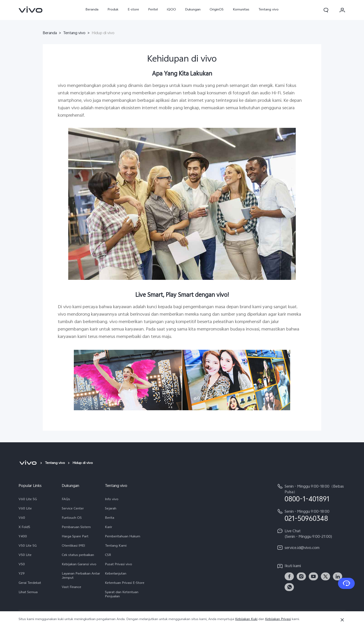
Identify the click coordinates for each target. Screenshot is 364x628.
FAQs (66, 500)
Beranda (92, 10)
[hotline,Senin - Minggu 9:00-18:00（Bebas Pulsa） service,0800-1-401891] (311, 493)
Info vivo (112, 500)
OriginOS (217, 10)
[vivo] (28, 463)
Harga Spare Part (75, 537)
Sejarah (111, 509)
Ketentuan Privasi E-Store (125, 583)
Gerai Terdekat (30, 583)
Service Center (73, 509)
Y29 (22, 574)
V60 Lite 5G (28, 500)
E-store (133, 10)
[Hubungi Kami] (346, 583)
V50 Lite (25, 555)
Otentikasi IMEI (73, 546)
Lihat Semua (28, 593)
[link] (31, 10)
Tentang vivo (268, 10)
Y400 (23, 537)
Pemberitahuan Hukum (123, 537)
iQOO (171, 10)
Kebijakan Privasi (278, 620)
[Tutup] (342, 620)
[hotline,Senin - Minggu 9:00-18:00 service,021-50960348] (311, 516)
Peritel (153, 10)
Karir (109, 528)
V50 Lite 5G (28, 546)
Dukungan (193, 10)
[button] (326, 10)
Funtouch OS (72, 518)
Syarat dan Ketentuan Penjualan (122, 595)
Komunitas (241, 10)
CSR (108, 555)
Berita (110, 518)
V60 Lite (25, 509)
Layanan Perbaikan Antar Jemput (81, 576)
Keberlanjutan (116, 574)
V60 (22, 518)
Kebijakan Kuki (246, 620)
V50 (22, 565)
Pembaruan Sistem (76, 528)
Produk (113, 10)
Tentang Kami (116, 546)
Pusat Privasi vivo (119, 565)
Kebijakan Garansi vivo (79, 565)
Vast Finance (71, 588)
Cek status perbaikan (78, 555)
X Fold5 (24, 528)
